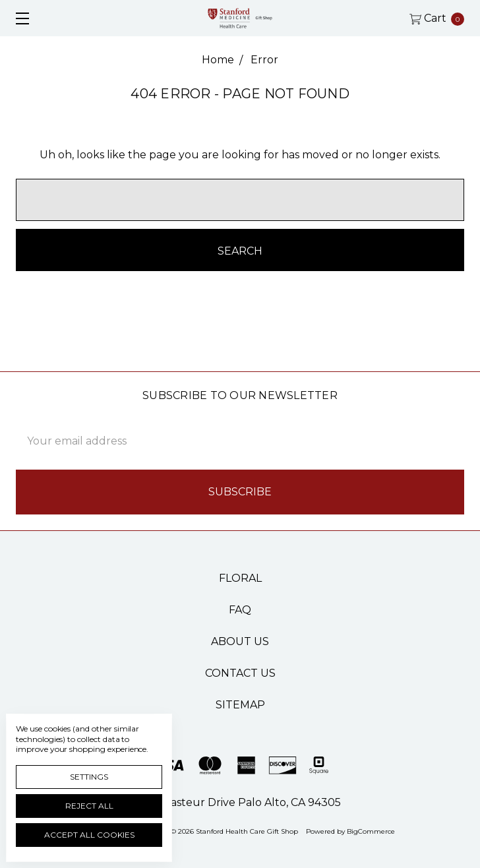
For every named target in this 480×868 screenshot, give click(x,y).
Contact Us (240, 673)
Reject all (89, 806)
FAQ (240, 610)
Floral (240, 578)
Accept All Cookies (89, 835)
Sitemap (240, 705)
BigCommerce (371, 831)
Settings (89, 777)
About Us (240, 641)
